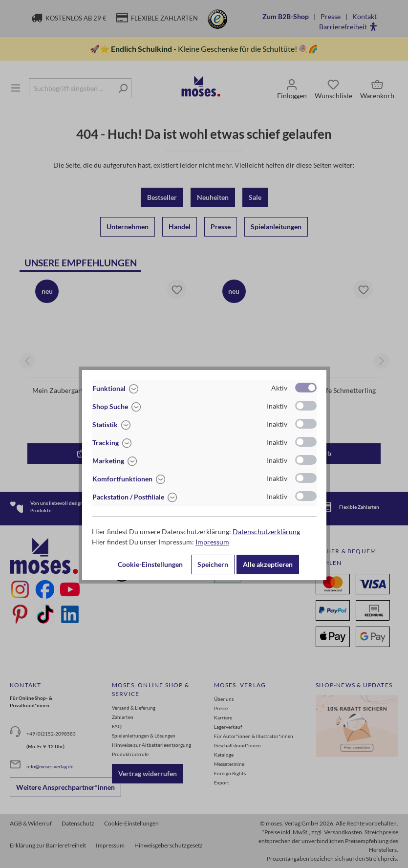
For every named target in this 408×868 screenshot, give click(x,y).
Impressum (212, 542)
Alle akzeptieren (268, 564)
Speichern (213, 564)
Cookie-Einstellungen (150, 564)
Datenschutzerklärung (266, 532)
